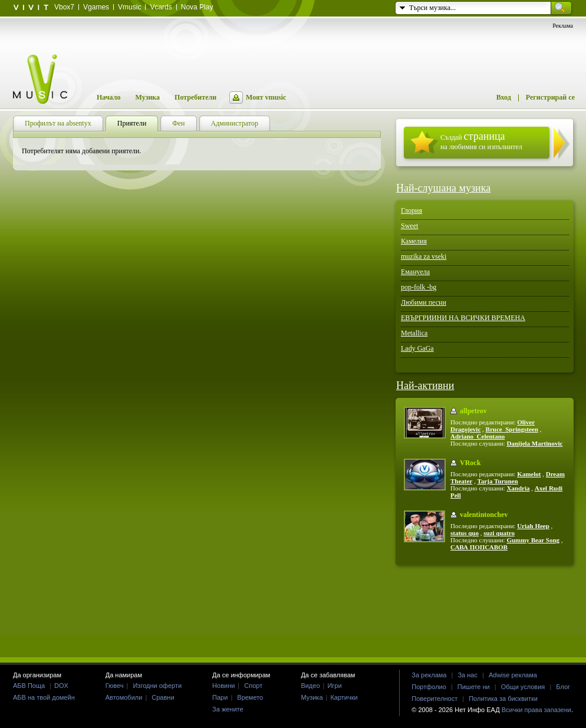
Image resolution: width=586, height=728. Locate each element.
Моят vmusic (266, 97)
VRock (470, 463)
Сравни (163, 697)
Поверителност (434, 699)
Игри (334, 686)
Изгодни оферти (157, 686)
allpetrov (473, 411)
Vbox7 (64, 7)
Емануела (415, 272)
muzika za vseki (424, 256)
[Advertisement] (293, 611)
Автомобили (124, 697)
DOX (61, 686)
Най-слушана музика (443, 188)
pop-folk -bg (419, 287)
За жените (228, 709)
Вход (504, 97)
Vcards (161, 7)
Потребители (195, 97)
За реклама (429, 675)
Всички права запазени (536, 710)
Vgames (96, 7)
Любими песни (424, 302)
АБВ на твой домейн (44, 697)
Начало (108, 97)
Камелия (414, 241)
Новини (223, 686)
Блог (563, 687)
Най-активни (425, 386)
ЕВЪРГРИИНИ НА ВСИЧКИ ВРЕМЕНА (463, 318)
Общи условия (523, 687)
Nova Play (197, 7)
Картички (344, 697)
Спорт (253, 686)
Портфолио (429, 687)
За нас (468, 675)
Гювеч (115, 686)
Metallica (414, 333)
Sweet (409, 226)
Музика (147, 97)
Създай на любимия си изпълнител (481, 141)
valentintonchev (484, 515)
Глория (411, 210)
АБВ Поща (29, 686)
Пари (220, 697)
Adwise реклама (513, 675)
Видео (310, 686)
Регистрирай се (550, 97)
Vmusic (129, 7)
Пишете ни (474, 687)
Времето (250, 697)
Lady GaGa (417, 348)
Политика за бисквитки (503, 699)
